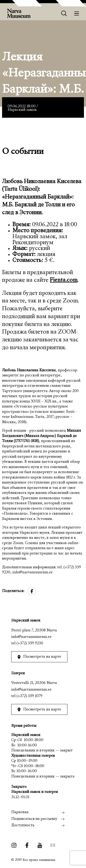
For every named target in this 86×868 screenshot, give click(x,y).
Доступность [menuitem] (23, 825)
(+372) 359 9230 (30, 644)
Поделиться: (13, 591)
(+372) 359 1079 (29, 696)
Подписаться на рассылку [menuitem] (34, 819)
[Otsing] (64, 13)
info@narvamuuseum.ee (31, 637)
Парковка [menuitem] (20, 812)
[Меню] (77, 13)
